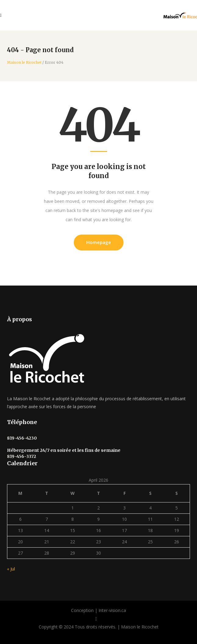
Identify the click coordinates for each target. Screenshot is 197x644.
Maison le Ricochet (24, 63)
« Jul (11, 569)
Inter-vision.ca (112, 610)
